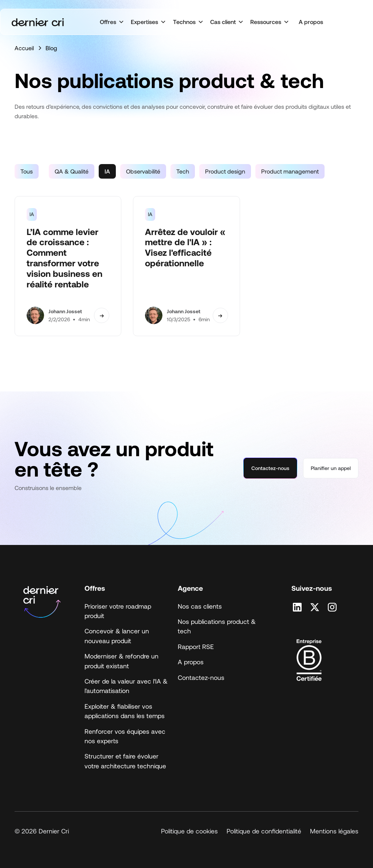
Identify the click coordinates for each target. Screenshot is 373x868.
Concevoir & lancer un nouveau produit (117, 636)
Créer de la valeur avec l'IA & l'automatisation (126, 686)
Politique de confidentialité (264, 831)
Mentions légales (334, 831)
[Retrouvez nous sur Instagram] (332, 607)
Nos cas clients (200, 606)
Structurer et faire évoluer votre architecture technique (125, 761)
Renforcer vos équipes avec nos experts (125, 736)
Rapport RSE (196, 646)
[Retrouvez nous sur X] (315, 607)
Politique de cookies (189, 831)
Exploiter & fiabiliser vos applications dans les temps (125, 711)
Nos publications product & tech (217, 626)
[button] (112, 22)
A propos (311, 22)
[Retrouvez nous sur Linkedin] (297, 607)
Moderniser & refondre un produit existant (121, 661)
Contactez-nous (270, 468)
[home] (38, 22)
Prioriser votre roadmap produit (118, 611)
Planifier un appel (331, 468)
